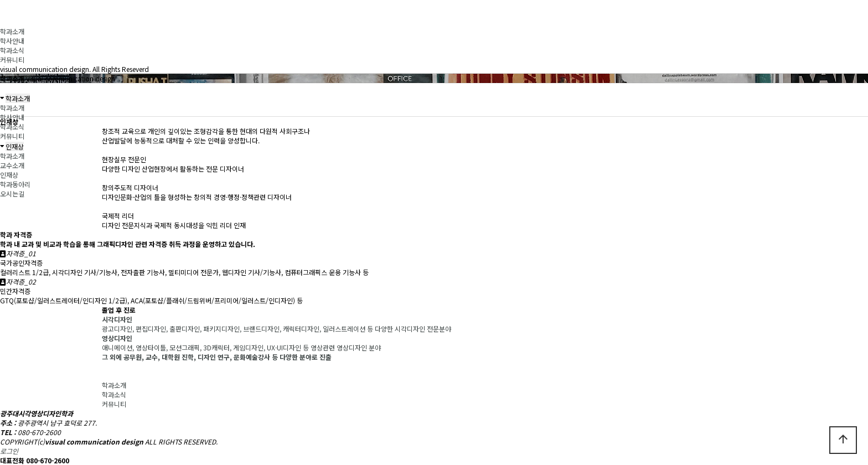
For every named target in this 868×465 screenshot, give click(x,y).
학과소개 (12, 31)
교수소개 (12, 165)
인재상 (9, 175)
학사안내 (12, 41)
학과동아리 (15, 184)
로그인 (9, 451)
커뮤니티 (12, 60)
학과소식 (12, 50)
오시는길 (12, 193)
